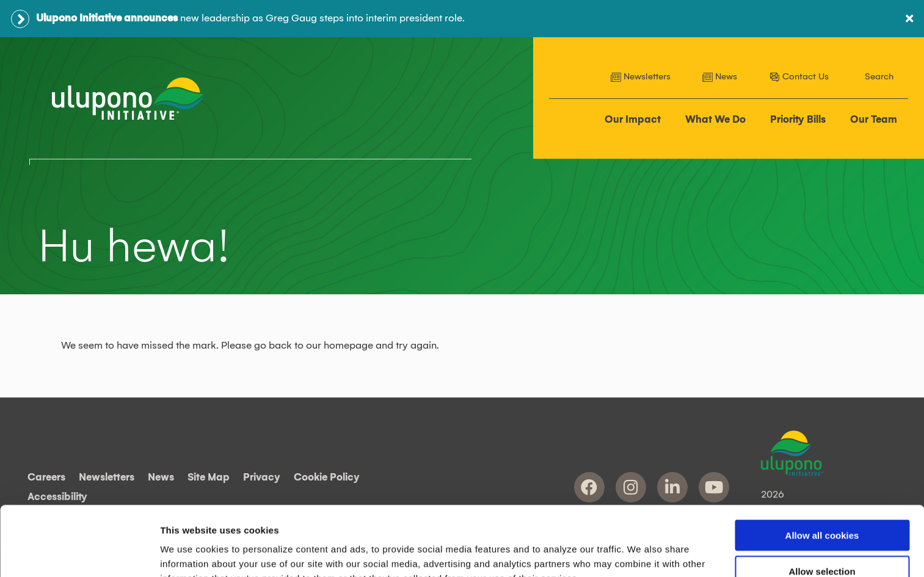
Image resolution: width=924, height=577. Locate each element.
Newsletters (641, 77)
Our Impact (633, 120)
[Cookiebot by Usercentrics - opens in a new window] (79, 553)
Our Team (874, 120)
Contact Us (799, 77)
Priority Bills (798, 120)
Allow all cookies (822, 470)
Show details (641, 553)
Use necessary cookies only (822, 542)
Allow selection (822, 506)
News (720, 77)
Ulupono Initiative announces (107, 18)
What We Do (715, 120)
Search (879, 77)
